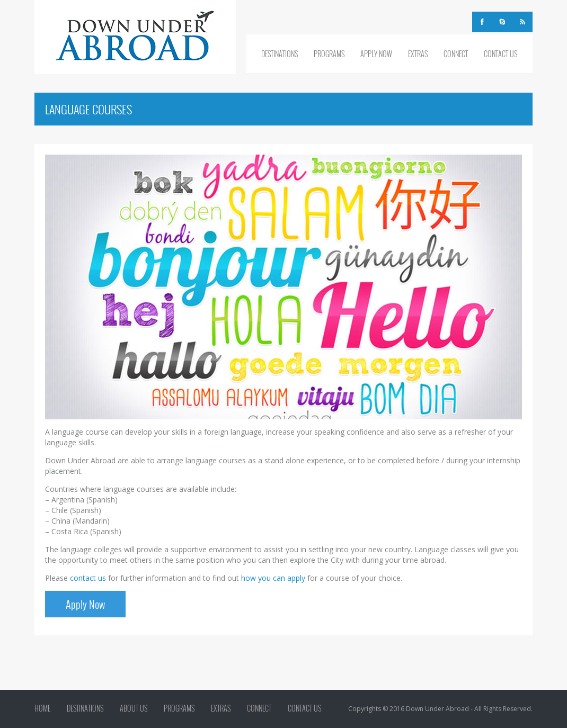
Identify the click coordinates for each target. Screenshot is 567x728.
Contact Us (500, 54)
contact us (88, 578)
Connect (456, 54)
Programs (329, 54)
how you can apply (273, 578)
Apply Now (376, 54)
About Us (134, 708)
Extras (418, 54)
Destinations (280, 54)
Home (42, 708)
